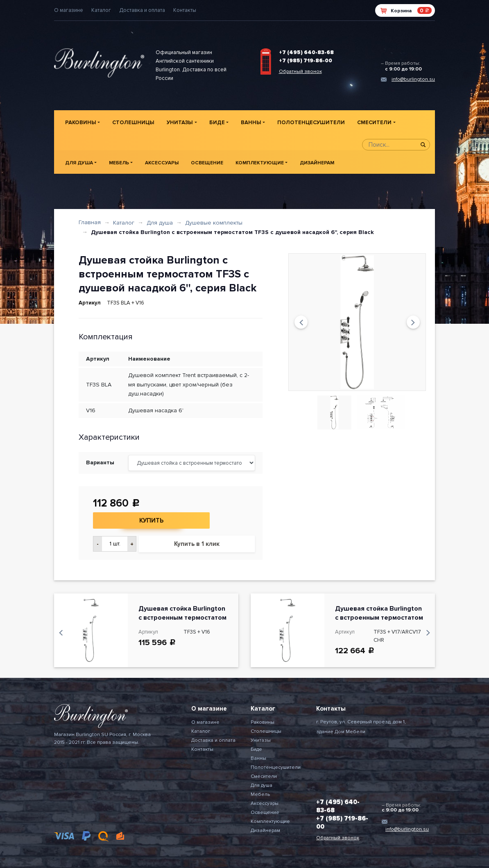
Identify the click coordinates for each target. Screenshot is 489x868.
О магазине (69, 10)
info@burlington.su (413, 79)
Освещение (207, 163)
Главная (90, 222)
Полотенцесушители (311, 123)
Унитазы (180, 123)
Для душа (79, 163)
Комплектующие (260, 163)
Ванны (251, 123)
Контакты (185, 10)
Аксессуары (162, 163)
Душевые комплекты (214, 223)
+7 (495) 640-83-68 (306, 52)
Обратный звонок (300, 72)
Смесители (374, 123)
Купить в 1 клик (197, 544)
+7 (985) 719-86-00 (306, 61)
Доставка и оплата (142, 10)
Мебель (119, 163)
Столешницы (133, 123)
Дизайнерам (317, 163)
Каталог (101, 10)
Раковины (81, 123)
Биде (217, 123)
